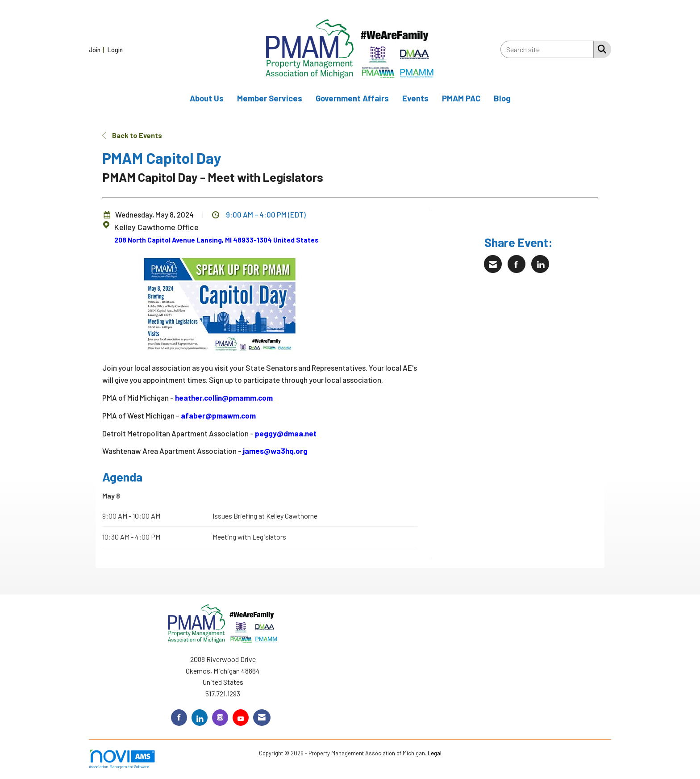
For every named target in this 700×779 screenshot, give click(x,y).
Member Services (270, 98)
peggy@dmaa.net (286, 433)
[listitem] (98, 49)
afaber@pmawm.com (218, 415)
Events (415, 98)
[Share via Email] (493, 264)
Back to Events (132, 135)
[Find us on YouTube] (241, 718)
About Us (207, 98)
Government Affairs (352, 98)
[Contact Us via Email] (262, 718)
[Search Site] (600, 49)
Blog (502, 98)
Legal (435, 753)
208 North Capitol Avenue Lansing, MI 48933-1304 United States (216, 240)
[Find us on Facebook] (179, 718)
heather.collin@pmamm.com (224, 398)
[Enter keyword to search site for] (547, 49)
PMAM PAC (461, 98)
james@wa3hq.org (275, 451)
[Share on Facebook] (517, 264)
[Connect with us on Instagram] (220, 718)
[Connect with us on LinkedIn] (200, 718)
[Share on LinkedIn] (540, 264)
